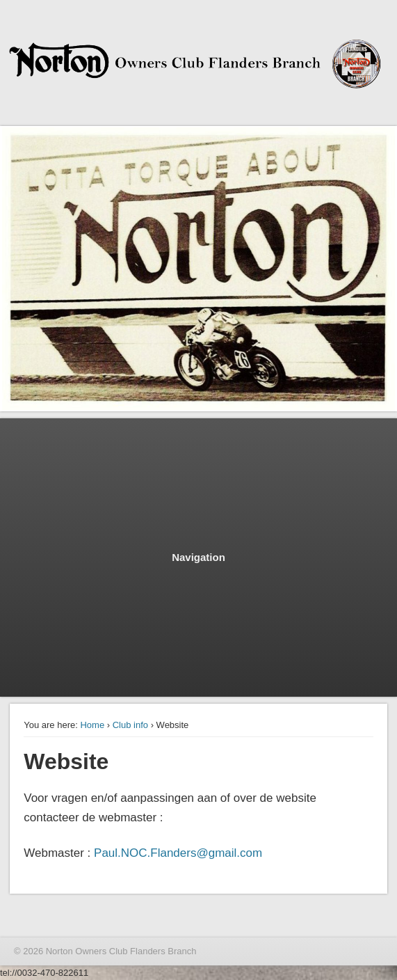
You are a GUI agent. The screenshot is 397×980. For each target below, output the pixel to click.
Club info (130, 725)
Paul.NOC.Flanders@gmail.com (178, 853)
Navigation (198, 557)
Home (92, 725)
